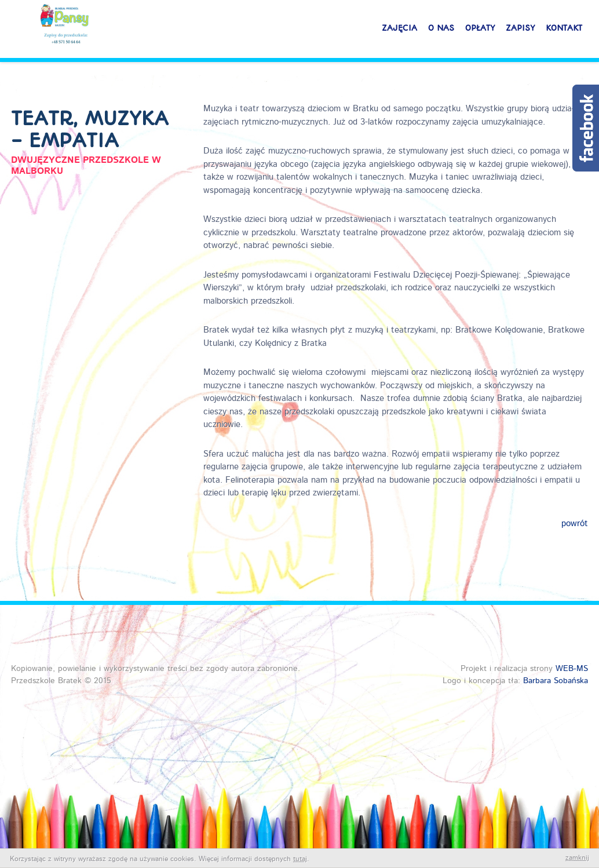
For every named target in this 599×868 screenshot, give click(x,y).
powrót (575, 524)
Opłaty (480, 33)
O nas (441, 33)
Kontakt (564, 33)
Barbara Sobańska (556, 681)
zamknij (577, 858)
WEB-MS (572, 669)
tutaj (300, 859)
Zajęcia (399, 33)
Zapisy (520, 33)
